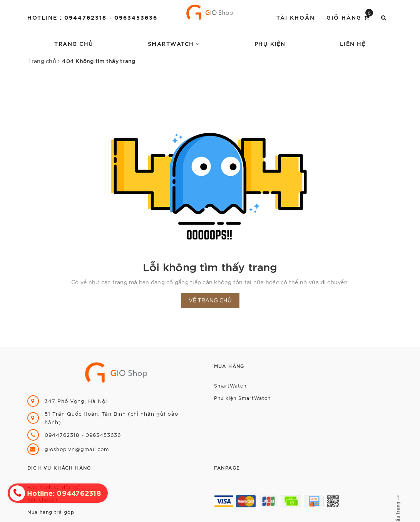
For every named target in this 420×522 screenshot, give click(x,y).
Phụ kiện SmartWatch (242, 398)
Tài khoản (296, 17)
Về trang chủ (210, 300)
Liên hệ (353, 43)
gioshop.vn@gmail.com (77, 449)
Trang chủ (74, 43)
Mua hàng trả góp (51, 512)
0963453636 (136, 17)
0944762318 (87, 17)
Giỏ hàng (350, 17)
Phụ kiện (270, 43)
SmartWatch (174, 43)
